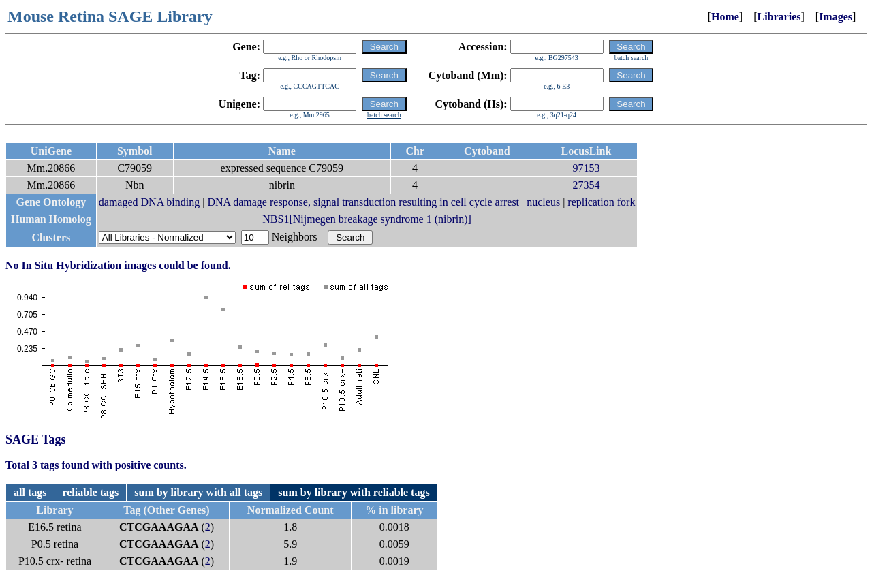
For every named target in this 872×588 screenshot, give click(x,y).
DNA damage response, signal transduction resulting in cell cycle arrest (363, 202)
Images (836, 17)
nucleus (543, 202)
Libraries (779, 17)
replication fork (601, 202)
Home (725, 17)
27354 (586, 185)
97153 (586, 168)
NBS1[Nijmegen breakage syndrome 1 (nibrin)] (367, 219)
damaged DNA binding (149, 202)
